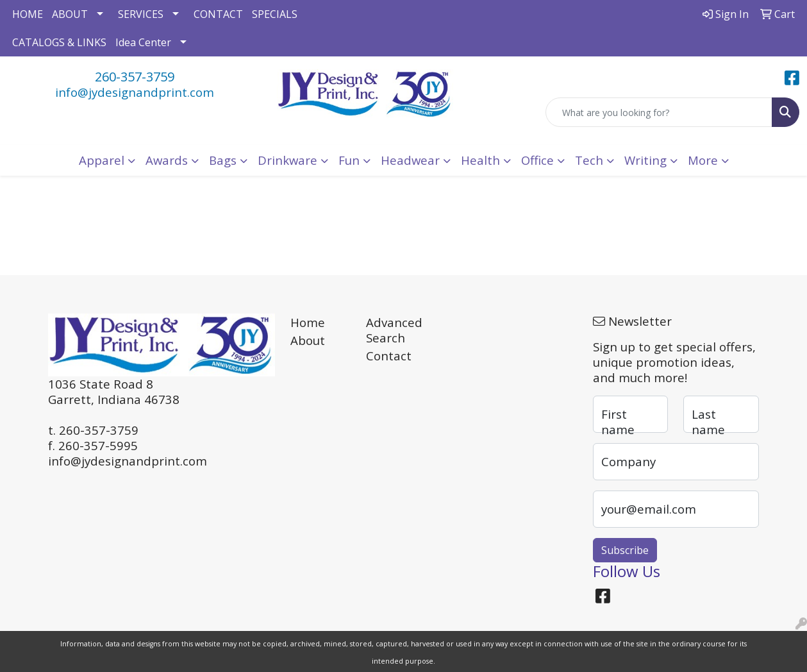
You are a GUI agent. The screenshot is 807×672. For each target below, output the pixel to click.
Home (308, 322)
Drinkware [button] (287, 160)
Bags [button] (223, 160)
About (308, 340)
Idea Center (143, 42)
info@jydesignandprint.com (135, 92)
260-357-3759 (135, 77)
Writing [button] (645, 160)
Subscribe (625, 550)
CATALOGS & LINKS (59, 42)
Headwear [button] (410, 160)
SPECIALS (275, 14)
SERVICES (141, 14)
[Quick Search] (659, 112)
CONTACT (218, 14)
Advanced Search (394, 330)
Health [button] (480, 160)
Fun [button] (349, 160)
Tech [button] (589, 160)
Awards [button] (167, 160)
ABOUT (70, 14)
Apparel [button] (102, 160)
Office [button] (537, 160)
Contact (389, 356)
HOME (28, 14)
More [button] (703, 160)
